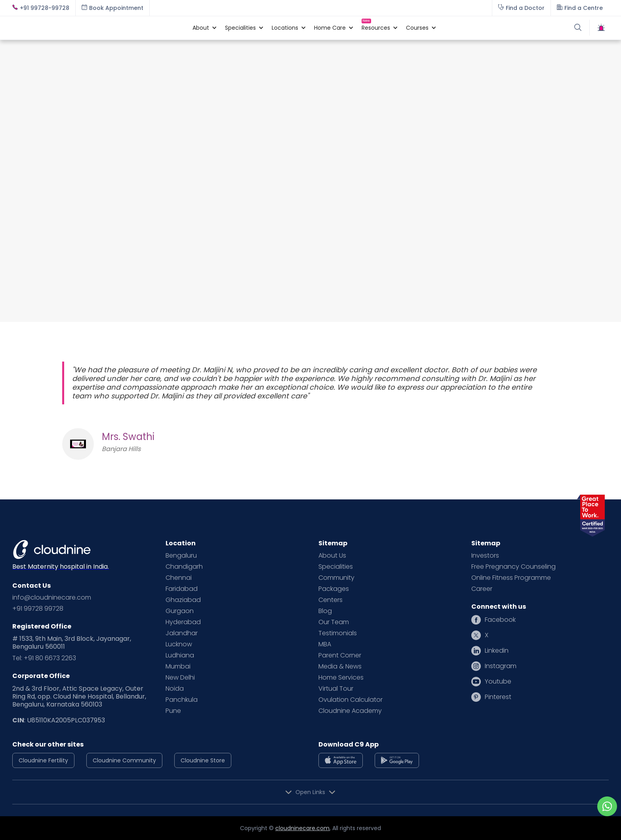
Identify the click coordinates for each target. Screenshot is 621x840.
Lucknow (179, 644)
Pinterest (498, 697)
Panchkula (182, 700)
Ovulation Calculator (351, 700)
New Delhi (180, 678)
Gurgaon (180, 611)
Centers (331, 600)
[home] (98, 28)
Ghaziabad (183, 600)
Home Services (341, 678)
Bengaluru (181, 556)
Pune (173, 711)
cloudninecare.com (302, 828)
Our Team (334, 622)
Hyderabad (183, 622)
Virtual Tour (336, 689)
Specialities (336, 567)
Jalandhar (182, 633)
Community (336, 578)
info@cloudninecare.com (52, 598)
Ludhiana (180, 655)
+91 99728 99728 (38, 609)
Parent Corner (340, 655)
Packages (334, 589)
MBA (325, 644)
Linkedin (497, 651)
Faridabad (182, 589)
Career (482, 589)
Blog (325, 611)
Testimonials (338, 633)
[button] (201, 28)
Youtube (498, 682)
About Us (332, 556)
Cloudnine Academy (350, 711)
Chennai (179, 578)
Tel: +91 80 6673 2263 (44, 658)
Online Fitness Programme (511, 578)
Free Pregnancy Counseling (513, 567)
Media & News (340, 667)
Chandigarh (184, 567)
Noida (175, 689)
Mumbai (178, 667)
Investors (485, 556)
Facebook (500, 620)
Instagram (501, 666)
